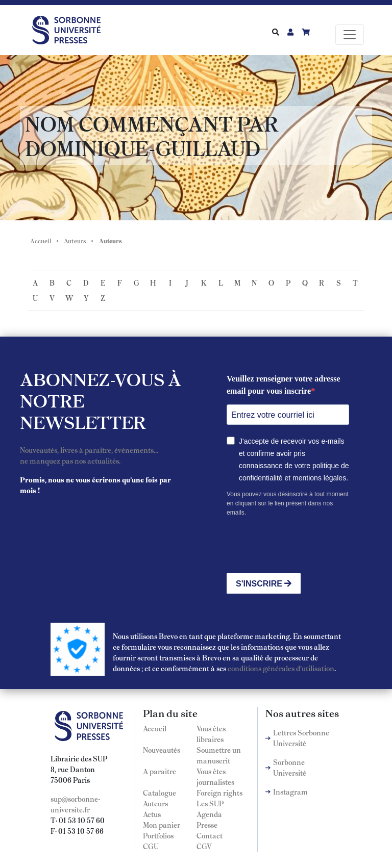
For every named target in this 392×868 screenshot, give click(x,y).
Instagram (290, 792)
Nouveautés (162, 750)
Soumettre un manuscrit (219, 755)
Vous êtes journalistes (215, 776)
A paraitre (160, 771)
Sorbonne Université (290, 767)
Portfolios (158, 835)
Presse (207, 825)
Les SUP (210, 803)
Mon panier (162, 825)
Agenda (209, 814)
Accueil (41, 241)
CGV (204, 846)
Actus (152, 814)
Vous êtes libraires (211, 734)
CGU (151, 846)
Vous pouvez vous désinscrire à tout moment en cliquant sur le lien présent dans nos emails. (288, 503)
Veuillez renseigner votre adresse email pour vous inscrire (284, 385)
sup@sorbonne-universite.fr (76, 804)
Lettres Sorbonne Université (301, 738)
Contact (210, 835)
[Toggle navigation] (350, 35)
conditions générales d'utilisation (281, 668)
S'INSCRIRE (264, 584)
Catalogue (160, 793)
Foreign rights (219, 793)
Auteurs (75, 241)
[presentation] (304, 545)
